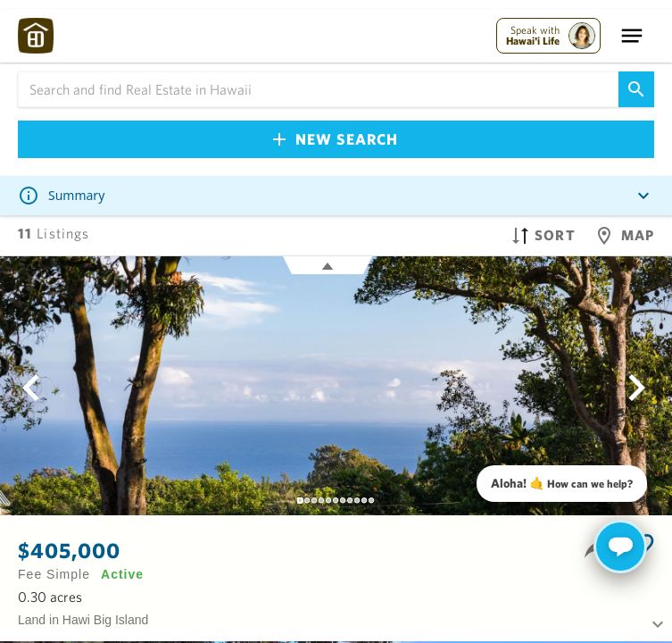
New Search (336, 139)
